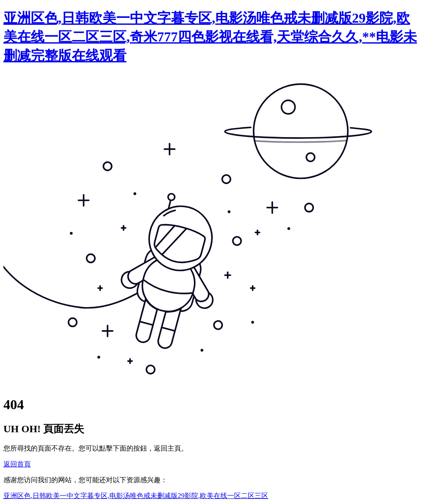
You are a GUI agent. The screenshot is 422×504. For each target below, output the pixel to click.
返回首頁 (17, 464)
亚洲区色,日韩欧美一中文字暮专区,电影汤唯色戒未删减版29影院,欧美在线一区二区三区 (136, 496)
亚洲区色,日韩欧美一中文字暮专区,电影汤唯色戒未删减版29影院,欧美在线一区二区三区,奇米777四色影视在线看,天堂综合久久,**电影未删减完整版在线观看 (210, 37)
